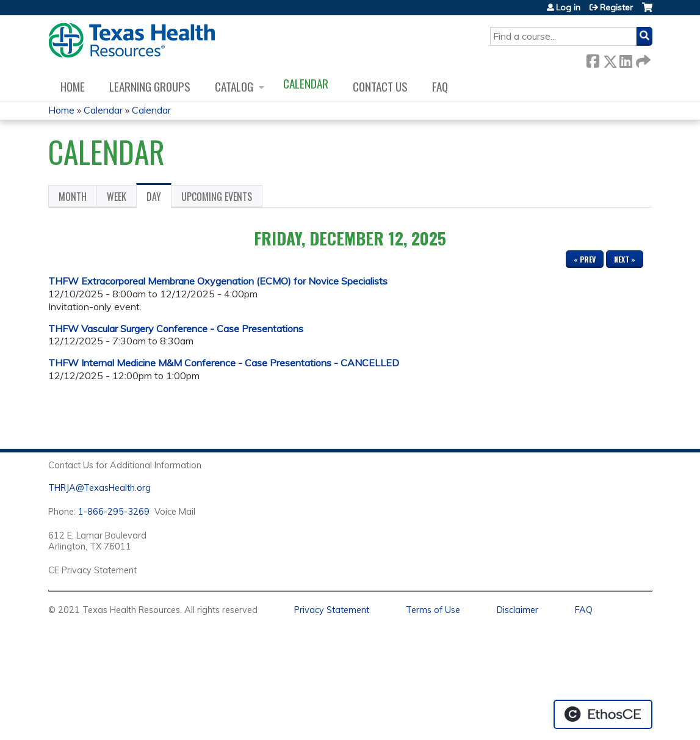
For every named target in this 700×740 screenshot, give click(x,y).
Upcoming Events (217, 197)
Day (159, 198)
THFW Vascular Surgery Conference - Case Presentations (176, 328)
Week (117, 197)
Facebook (593, 59)
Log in (568, 7)
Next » (625, 259)
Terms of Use (433, 610)
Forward (642, 59)
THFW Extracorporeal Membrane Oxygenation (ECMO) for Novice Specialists (218, 281)
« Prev (585, 259)
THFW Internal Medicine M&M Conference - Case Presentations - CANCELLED (224, 363)
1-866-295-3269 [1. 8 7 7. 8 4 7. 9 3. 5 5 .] (114, 512)
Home (73, 86)
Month (73, 197)
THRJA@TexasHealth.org (99, 488)
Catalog (234, 86)
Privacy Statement (332, 610)
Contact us (380, 86)
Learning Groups (150, 86)
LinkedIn (626, 59)
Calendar (306, 83)
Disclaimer (518, 610)
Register (616, 7)
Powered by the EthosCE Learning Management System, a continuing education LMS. (603, 714)
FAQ (440, 86)
